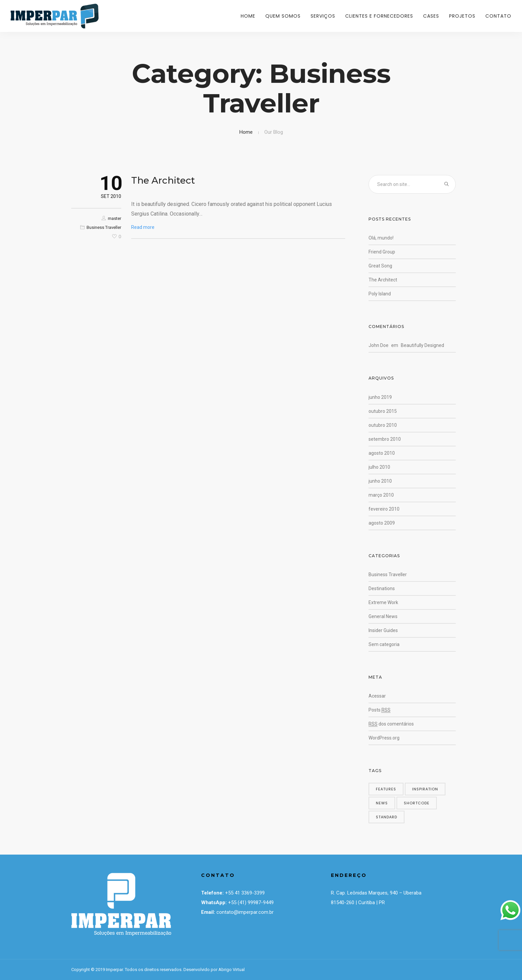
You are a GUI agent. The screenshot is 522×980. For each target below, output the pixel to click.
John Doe (379, 345)
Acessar (377, 696)
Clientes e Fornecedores (379, 16)
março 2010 (381, 495)
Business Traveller (104, 227)
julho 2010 (379, 467)
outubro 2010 (383, 425)
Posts (380, 710)
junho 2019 (380, 397)
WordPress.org (384, 738)
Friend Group (382, 252)
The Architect (163, 180)
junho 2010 (380, 481)
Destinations (382, 588)
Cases (431, 16)
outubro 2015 (383, 411)
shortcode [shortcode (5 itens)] (417, 803)
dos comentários (391, 724)
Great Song (380, 266)
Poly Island (380, 294)
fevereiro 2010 (384, 509)
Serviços (323, 16)
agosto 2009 (382, 523)
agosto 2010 (382, 453)
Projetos (462, 16)
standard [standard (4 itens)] (387, 817)
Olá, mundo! (381, 238)
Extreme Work (383, 602)
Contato (498, 16)
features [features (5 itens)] (386, 789)
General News (383, 616)
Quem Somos (283, 16)
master (115, 218)
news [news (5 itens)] (382, 803)
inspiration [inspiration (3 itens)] (425, 789)
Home (248, 16)
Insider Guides (383, 630)
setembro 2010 (385, 439)
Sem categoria (384, 644)
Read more (143, 227)
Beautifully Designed (422, 345)
